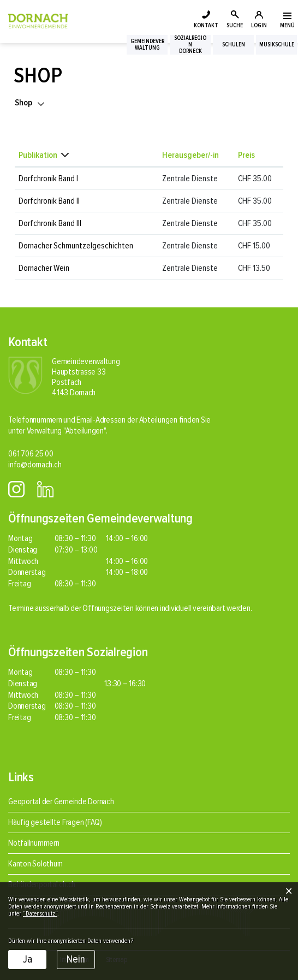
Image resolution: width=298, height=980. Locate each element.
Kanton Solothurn (35, 864)
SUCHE (235, 25)
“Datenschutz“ (40, 914)
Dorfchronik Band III (50, 223)
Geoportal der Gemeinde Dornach (61, 801)
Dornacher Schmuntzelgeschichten (76, 246)
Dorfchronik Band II (49, 201)
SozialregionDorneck (190, 45)
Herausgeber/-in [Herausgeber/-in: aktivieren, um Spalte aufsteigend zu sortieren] (190, 155)
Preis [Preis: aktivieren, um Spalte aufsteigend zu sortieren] (246, 155)
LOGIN (259, 25)
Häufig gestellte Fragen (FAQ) (55, 822)
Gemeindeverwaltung (147, 45)
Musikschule (277, 45)
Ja (28, 959)
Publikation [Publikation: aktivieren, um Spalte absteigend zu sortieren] (38, 155)
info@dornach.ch (35, 465)
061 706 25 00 (31, 454)
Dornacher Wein (44, 268)
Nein (76, 959)
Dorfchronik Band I (48, 179)
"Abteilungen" (85, 431)
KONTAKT (206, 25)
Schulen (234, 45)
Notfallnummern (34, 843)
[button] (30, 103)
